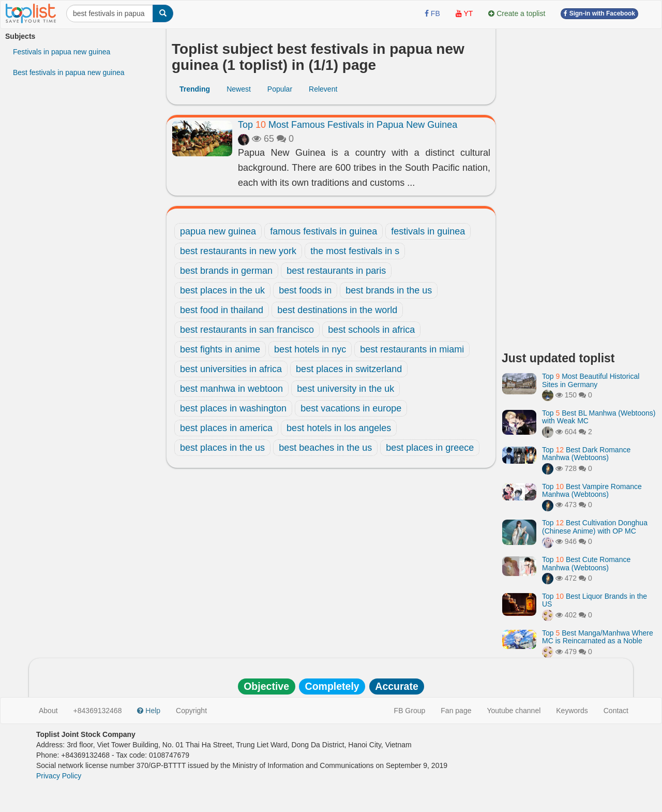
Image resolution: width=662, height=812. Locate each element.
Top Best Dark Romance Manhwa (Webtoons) (586, 454)
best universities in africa (231, 369)
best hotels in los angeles (339, 428)
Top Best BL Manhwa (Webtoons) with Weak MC (599, 417)
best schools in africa (371, 330)
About (48, 711)
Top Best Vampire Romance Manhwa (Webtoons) (592, 490)
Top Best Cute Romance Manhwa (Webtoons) (586, 563)
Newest (239, 89)
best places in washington (233, 408)
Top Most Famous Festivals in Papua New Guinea (348, 125)
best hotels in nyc (310, 349)
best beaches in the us (325, 448)
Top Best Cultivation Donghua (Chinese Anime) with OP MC (595, 527)
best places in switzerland (349, 369)
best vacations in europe (351, 408)
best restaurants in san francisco (247, 330)
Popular (280, 89)
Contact (616, 711)
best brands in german (226, 271)
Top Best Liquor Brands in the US (595, 600)
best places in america (226, 428)
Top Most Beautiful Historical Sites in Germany (591, 380)
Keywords (572, 711)
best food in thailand (222, 310)
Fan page (456, 711)
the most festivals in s (355, 251)
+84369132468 (98, 711)
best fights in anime (220, 349)
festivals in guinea (428, 231)
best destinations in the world (337, 310)
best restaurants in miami (412, 349)
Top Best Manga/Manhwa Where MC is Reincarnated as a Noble (598, 637)
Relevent (323, 89)
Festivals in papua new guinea (62, 52)
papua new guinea (218, 231)
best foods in (305, 290)
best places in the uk (222, 290)
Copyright (191, 711)
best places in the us (222, 448)
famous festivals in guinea (324, 231)
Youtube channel (514, 711)
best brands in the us (389, 290)
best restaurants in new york (238, 251)
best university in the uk (345, 389)
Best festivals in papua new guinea (69, 72)
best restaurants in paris (336, 271)
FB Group (410, 711)
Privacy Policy (59, 776)
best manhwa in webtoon (231, 389)
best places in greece (430, 448)
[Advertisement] (579, 186)
